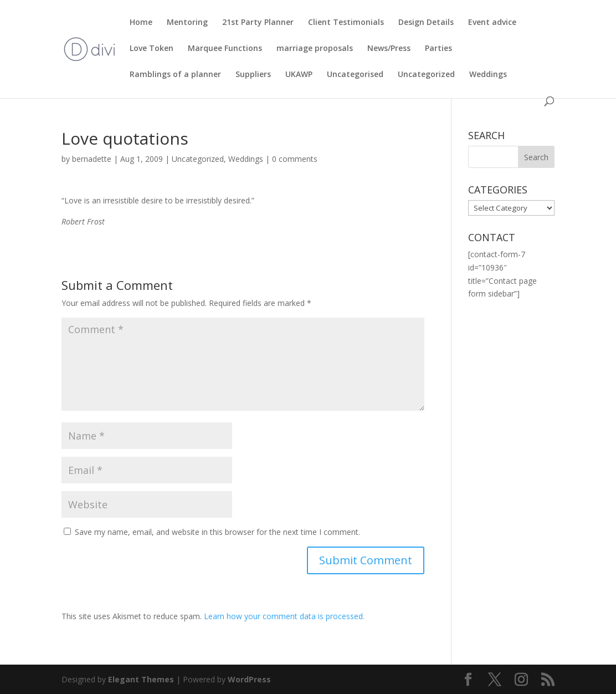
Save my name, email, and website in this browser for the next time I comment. (217, 532)
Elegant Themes (141, 679)
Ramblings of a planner (175, 75)
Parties (438, 49)
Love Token (152, 49)
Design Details (426, 23)
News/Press (389, 49)
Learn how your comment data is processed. (284, 616)
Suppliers (253, 75)
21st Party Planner (258, 23)
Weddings (488, 75)
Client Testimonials (346, 23)
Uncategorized (426, 75)
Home (141, 23)
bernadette (92, 159)
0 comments (295, 159)
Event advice (492, 23)
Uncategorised (355, 75)
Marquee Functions (225, 49)
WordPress (249, 679)
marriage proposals (315, 49)
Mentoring (187, 23)
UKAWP (299, 75)
